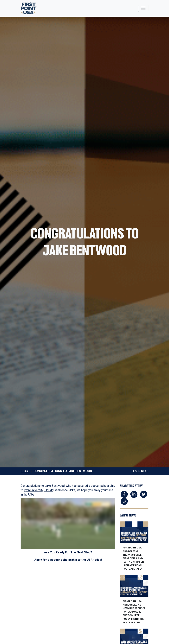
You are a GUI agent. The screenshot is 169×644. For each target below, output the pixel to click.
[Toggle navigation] (143, 8)
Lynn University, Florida (39, 490)
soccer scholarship (64, 560)
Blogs (25, 471)
